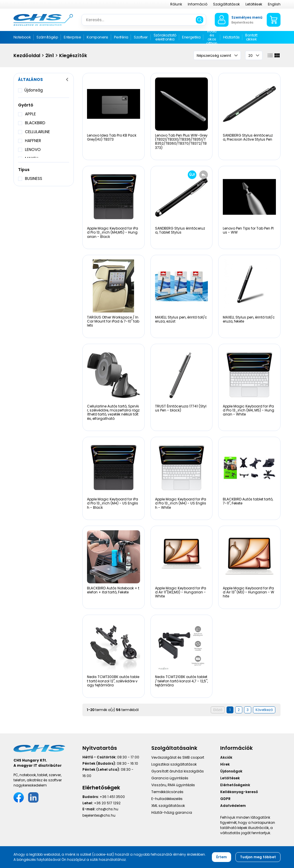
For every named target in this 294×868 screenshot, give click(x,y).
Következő (264, 710)
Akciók (226, 757)
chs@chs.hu (107, 809)
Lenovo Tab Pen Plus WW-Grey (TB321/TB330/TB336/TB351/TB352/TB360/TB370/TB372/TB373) (181, 141)
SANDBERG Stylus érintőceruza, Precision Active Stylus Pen (248, 137)
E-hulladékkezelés (167, 799)
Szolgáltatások (226, 4)
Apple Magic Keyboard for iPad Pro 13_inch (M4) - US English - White (181, 503)
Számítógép (47, 37)
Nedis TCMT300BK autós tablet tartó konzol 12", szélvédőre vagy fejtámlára (113, 681)
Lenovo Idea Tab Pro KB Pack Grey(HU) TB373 (112, 137)
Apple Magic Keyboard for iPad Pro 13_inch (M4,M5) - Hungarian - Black (113, 232)
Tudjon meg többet (258, 857)
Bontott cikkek (251, 37)
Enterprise (72, 37)
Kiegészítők (73, 56)
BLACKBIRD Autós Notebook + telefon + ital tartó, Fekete (113, 590)
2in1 (50, 56)
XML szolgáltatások (168, 806)
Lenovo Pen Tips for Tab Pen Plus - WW (248, 230)
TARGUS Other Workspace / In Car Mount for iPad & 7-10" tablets (113, 321)
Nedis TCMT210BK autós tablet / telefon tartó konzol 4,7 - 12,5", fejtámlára (181, 681)
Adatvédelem (233, 806)
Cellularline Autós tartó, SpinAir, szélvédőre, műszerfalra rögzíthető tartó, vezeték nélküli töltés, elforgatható (113, 412)
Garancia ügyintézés (170, 778)
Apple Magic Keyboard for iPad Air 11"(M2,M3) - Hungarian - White (181, 592)
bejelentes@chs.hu (99, 815)
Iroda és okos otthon (212, 37)
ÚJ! (192, 175)
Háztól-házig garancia (172, 812)
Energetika (191, 37)
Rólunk (176, 4)
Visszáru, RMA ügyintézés (173, 785)
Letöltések (254, 4)
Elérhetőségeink (235, 785)
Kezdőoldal (27, 56)
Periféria (121, 37)
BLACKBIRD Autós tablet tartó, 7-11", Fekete (248, 501)
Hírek (225, 764)
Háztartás (231, 37)
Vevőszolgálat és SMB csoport (178, 757)
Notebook (22, 37)
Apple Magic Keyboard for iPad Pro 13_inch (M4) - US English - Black (113, 503)
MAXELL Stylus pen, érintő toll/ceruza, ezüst (181, 319)
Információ (198, 4)
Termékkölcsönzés (167, 792)
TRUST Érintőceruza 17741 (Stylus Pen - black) (181, 408)
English (274, 4)
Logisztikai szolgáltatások (174, 764)
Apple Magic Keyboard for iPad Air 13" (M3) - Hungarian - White (248, 592)
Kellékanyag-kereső (239, 792)
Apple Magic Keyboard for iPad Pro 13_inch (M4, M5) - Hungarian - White (248, 410)
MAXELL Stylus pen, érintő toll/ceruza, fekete (249, 319)
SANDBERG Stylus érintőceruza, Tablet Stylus (180, 230)
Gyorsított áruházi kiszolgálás (178, 771)
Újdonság (34, 90)
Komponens (97, 37)
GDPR (225, 799)
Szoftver (141, 37)
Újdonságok (231, 771)
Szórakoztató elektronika (165, 37)
